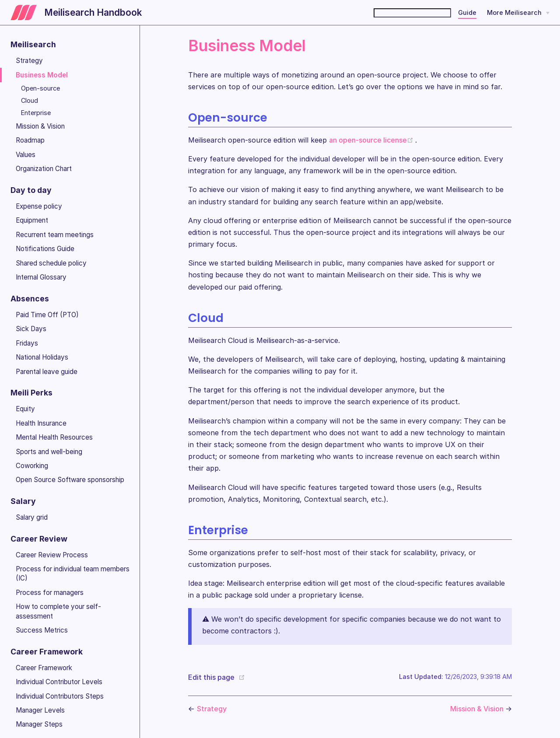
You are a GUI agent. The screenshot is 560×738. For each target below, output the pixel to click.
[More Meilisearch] (518, 13)
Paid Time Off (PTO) (47, 315)
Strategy (29, 61)
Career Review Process (52, 555)
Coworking (32, 466)
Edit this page (211, 677)
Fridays (27, 343)
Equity (25, 409)
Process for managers (50, 593)
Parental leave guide (47, 372)
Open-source (40, 88)
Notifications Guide (45, 249)
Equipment (32, 220)
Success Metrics (42, 630)
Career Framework (44, 668)
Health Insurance (41, 423)
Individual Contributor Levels (59, 682)
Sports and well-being (49, 452)
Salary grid (32, 517)
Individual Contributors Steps (60, 696)
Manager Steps (39, 724)
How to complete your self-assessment (58, 611)
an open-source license (372, 140)
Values (26, 155)
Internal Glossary (41, 277)
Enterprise (36, 113)
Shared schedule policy (51, 263)
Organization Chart (44, 169)
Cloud (30, 100)
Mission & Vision (40, 126)
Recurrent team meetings (55, 235)
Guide (467, 12)
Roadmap (30, 140)
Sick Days (31, 329)
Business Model (42, 75)
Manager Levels (40, 710)
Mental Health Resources (54, 437)
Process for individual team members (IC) (73, 574)
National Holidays (42, 357)
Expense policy (39, 206)
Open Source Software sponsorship (70, 480)
